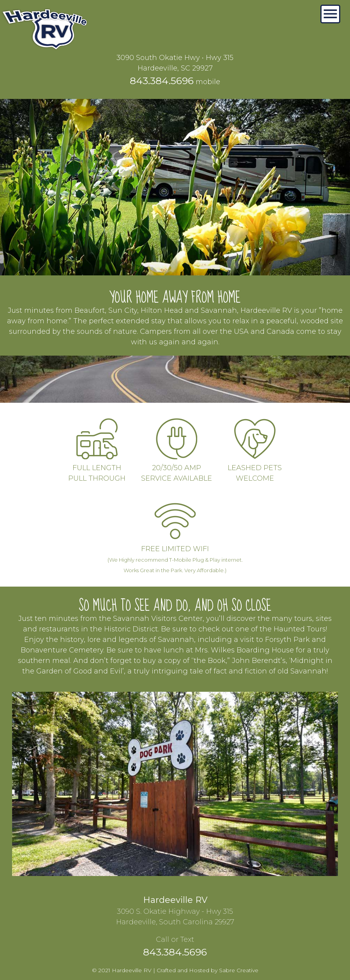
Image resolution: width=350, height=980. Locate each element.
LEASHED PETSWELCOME (255, 468)
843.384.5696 (162, 81)
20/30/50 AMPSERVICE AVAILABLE (177, 468)
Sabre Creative (239, 970)
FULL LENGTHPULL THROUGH (97, 468)
